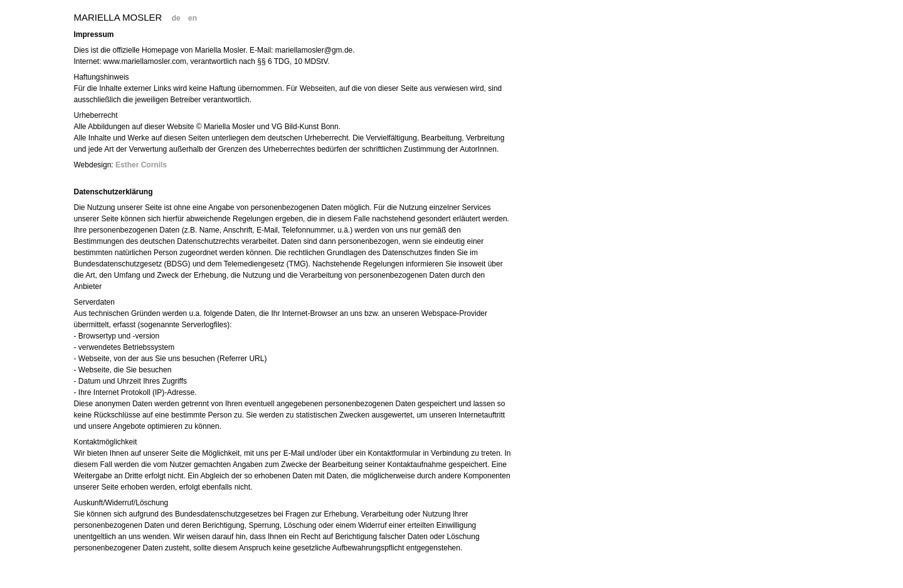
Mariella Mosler (118, 17)
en (193, 18)
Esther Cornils (141, 165)
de (176, 18)
